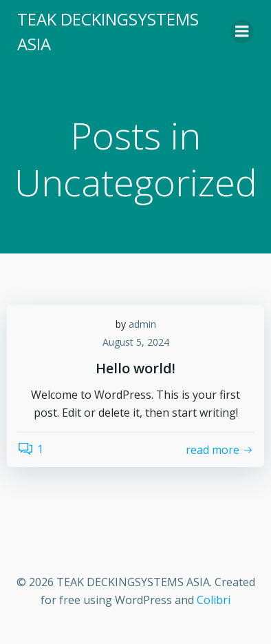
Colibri (214, 600)
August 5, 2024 (136, 342)
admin (142, 324)
